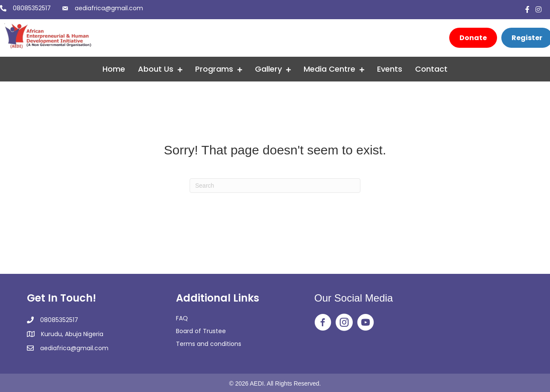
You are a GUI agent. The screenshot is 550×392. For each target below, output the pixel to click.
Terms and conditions (209, 344)
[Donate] (473, 38)
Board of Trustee (201, 331)
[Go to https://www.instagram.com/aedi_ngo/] (344, 323)
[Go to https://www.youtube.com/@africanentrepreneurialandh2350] (366, 323)
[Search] (275, 186)
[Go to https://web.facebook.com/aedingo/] (323, 323)
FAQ (182, 318)
